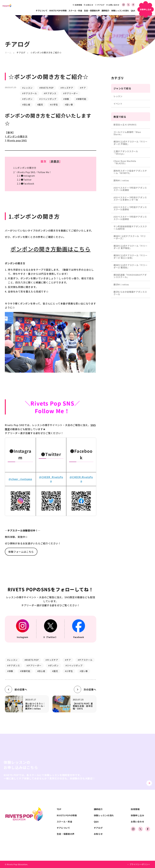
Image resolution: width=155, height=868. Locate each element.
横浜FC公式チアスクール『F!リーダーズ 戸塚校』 (130, 143)
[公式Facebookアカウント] (133, 5)
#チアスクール (30, 93)
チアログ (100, 5)
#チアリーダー (71, 93)
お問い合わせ (113, 5)
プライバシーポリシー (140, 864)
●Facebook (26, 184)
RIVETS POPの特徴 (58, 11)
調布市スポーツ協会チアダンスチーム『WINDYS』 (130, 172)
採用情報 (77, 5)
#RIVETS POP (46, 88)
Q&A (133, 11)
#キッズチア (67, 88)
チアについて (42, 11)
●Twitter (24, 180)
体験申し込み (137, 815)
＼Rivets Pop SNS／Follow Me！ (32, 172)
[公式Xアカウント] (128, 5)
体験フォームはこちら (21, 552)
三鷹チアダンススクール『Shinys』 (126, 152)
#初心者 (26, 105)
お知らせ (89, 5)
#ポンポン (27, 99)
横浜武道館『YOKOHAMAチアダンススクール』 (130, 276)
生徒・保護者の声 (92, 11)
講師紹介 (106, 11)
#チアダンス (50, 93)
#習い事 (69, 105)
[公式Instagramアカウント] (124, 5)
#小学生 (54, 105)
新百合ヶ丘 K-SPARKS (125, 125)
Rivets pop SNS (17, 140)
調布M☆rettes (121, 180)
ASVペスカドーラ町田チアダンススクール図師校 (130, 218)
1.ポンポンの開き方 (25, 168)
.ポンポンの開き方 (17, 136)
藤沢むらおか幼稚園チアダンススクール (130, 293)
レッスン (118, 96)
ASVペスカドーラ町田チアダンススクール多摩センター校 (130, 199)
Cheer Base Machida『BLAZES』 (125, 162)
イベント (118, 104)
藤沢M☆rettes (121, 284)
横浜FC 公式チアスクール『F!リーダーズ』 (130, 237)
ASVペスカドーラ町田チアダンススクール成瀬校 (130, 189)
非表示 (55, 161)
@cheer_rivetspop (20, 479)
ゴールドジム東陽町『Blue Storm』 (127, 133)
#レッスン (27, 88)
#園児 (40, 105)
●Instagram (26, 176)
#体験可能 (81, 99)
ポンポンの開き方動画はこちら (50, 249)
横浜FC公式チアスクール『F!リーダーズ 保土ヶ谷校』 (130, 256)
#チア (83, 88)
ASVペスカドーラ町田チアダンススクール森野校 (130, 208)
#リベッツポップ (48, 99)
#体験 (66, 99)
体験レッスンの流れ (120, 11)
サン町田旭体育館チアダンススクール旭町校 (130, 228)
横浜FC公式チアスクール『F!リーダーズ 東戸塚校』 (130, 247)
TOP (59, 809)
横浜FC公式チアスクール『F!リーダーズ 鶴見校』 (130, 266)
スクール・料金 (75, 11)
